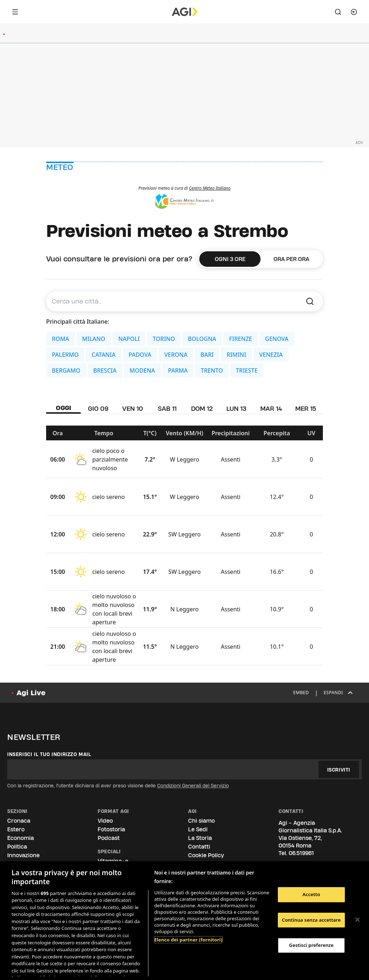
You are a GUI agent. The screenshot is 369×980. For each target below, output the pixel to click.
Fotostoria (111, 829)
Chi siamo (201, 821)
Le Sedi (198, 829)
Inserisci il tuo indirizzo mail (49, 754)
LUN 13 (236, 408)
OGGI (64, 408)
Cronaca (19, 821)
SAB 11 (167, 408)
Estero (16, 829)
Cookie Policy (206, 855)
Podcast (109, 838)
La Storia (200, 838)
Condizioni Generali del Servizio (193, 786)
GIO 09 (98, 408)
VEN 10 (133, 408)
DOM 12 (202, 408)
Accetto (311, 894)
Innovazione (23, 855)
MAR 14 (271, 408)
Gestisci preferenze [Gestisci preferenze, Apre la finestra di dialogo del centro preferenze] (311, 945)
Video (105, 821)
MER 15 (306, 408)
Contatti (199, 847)
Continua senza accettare (311, 920)
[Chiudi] (357, 920)
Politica (17, 847)
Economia (21, 838)
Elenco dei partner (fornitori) (188, 940)
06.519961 (301, 853)
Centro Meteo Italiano (210, 188)
